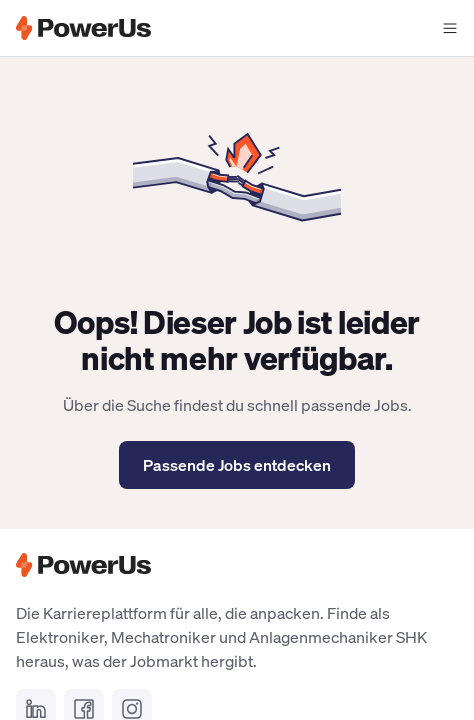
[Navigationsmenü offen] (450, 28)
